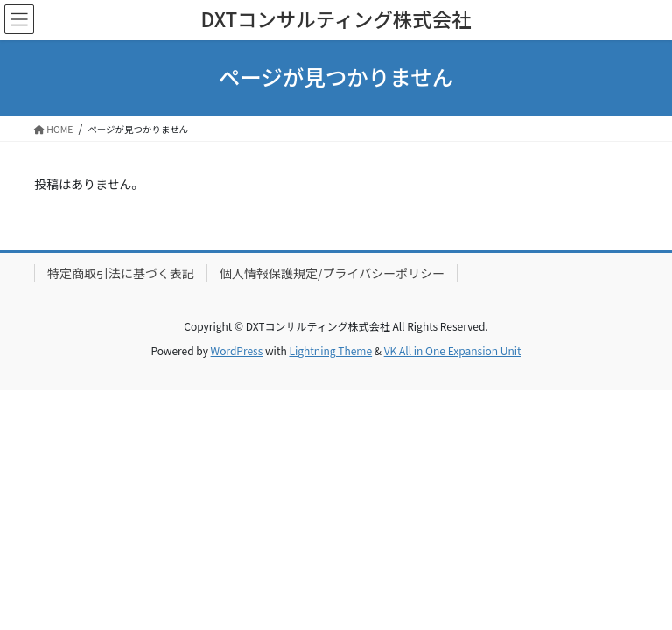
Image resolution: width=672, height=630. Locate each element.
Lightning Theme (330, 350)
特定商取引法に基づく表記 (121, 273)
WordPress (237, 350)
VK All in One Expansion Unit (453, 350)
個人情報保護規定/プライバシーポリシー (332, 273)
